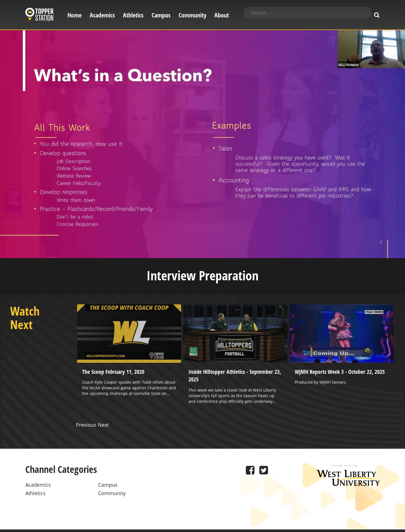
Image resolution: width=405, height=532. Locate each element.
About (222, 15)
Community (193, 15)
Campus (161, 15)
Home (75, 15)
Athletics (133, 15)
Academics (102, 15)
